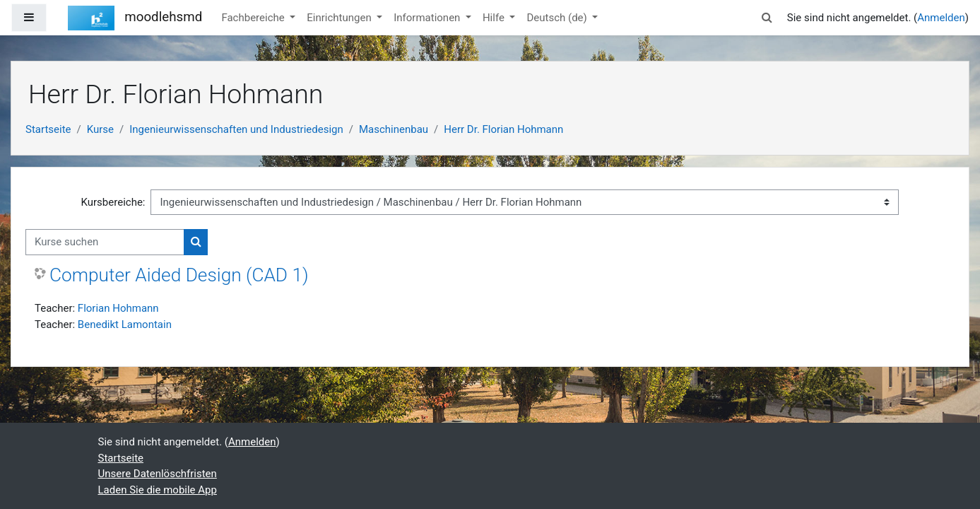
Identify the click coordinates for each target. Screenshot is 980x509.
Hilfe (495, 18)
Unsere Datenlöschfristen (158, 474)
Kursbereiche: (113, 202)
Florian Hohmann (118, 308)
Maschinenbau (394, 129)
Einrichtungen (340, 18)
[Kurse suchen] (105, 242)
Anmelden (941, 18)
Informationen (428, 18)
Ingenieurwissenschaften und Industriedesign (236, 129)
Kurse (100, 129)
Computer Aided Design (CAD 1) (179, 275)
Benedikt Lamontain (125, 324)
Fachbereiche (254, 18)
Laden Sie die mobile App (158, 490)
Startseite (48, 129)
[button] (767, 18)
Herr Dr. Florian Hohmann (503, 129)
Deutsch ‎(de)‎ (558, 18)
